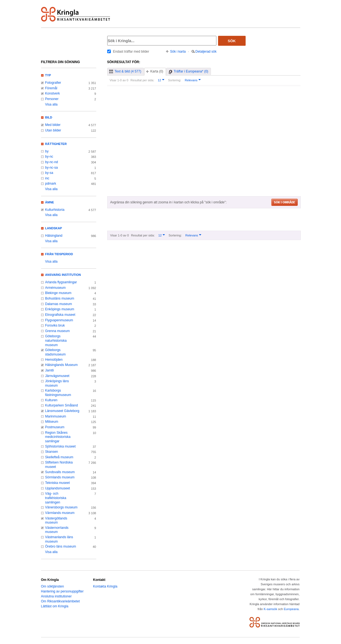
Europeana (291, 609)
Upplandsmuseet (58, 488)
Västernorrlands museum (57, 530)
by (47, 151)
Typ (48, 75)
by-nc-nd (52, 162)
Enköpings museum (60, 309)
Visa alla (51, 104)
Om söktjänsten (53, 586)
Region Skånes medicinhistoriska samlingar (58, 437)
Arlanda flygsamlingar (61, 282)
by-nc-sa (52, 168)
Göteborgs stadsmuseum (56, 352)
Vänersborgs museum (61, 507)
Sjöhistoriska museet (61, 446)
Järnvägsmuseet (57, 376)
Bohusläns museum (60, 298)
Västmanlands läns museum (59, 539)
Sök (232, 41)
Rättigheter (56, 144)
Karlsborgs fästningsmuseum (58, 393)
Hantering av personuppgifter (62, 591)
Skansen (52, 452)
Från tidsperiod (59, 254)
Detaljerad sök (206, 52)
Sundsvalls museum (60, 472)
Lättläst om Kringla (55, 606)
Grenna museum (58, 331)
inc (47, 178)
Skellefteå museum (59, 457)
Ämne (50, 202)
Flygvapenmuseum (59, 320)
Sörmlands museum (60, 477)
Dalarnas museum (59, 304)
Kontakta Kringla (105, 586)
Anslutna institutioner (56, 596)
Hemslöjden (54, 360)
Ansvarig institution (63, 275)
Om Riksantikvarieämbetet (61, 601)
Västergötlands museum (56, 521)
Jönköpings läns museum (57, 383)
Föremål (51, 88)
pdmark (51, 184)
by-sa (49, 173)
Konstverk (53, 93)
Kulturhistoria (55, 210)
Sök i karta (178, 52)
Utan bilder (53, 130)
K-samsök (270, 609)
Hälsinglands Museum (61, 365)
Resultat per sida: (142, 80)
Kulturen (51, 400)
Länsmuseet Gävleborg (62, 411)
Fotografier (53, 83)
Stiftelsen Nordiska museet (59, 465)
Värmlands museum (60, 513)
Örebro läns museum (61, 546)
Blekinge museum (58, 293)
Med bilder (53, 125)
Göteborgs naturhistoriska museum (56, 340)
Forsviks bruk (55, 325)
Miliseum (52, 422)
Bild (49, 117)
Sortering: (174, 80)
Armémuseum (56, 288)
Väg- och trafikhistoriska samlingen (56, 498)
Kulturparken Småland (62, 405)
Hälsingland (54, 236)
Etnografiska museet (60, 315)
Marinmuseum (56, 416)
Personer (52, 99)
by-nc (49, 157)
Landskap (54, 228)
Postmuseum (55, 427)
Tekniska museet (58, 483)
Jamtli (49, 370)
